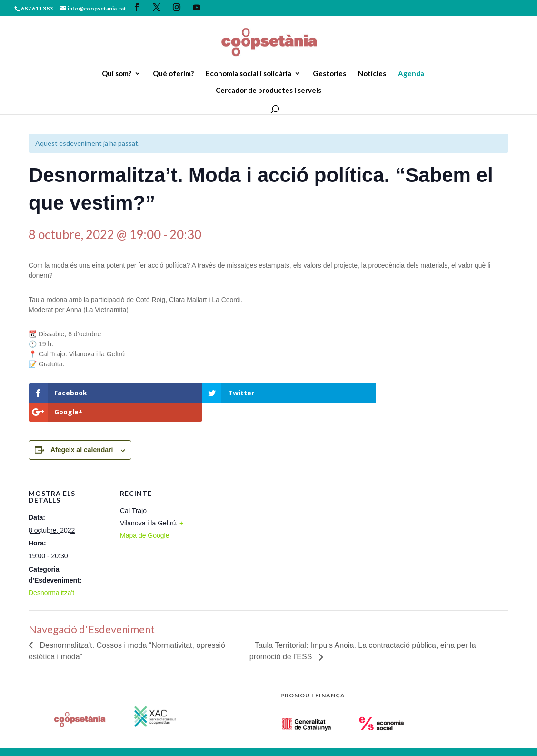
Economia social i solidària (249, 74)
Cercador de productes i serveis (268, 91)
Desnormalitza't (51, 574)
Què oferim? (173, 74)
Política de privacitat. (150, 739)
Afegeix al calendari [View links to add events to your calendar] (82, 431)
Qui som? (117, 74)
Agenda (411, 74)
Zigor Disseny (75, 750)
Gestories (329, 74)
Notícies (372, 74)
